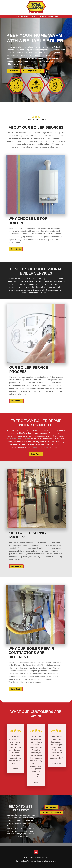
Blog (47, 857)
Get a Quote (14, 71)
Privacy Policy (33, 857)
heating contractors (27, 662)
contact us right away (40, 451)
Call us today (38, 679)
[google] (36, 852)
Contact (42, 857)
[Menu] (66, 7)
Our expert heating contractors (18, 443)
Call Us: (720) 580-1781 (33, 71)
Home (26, 857)
